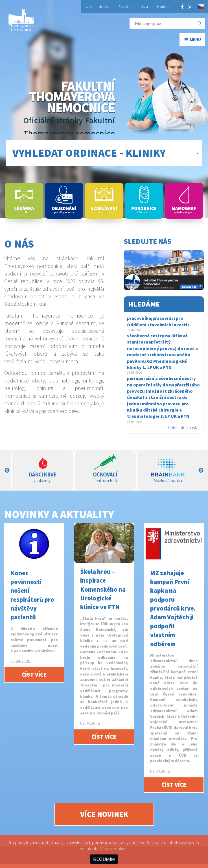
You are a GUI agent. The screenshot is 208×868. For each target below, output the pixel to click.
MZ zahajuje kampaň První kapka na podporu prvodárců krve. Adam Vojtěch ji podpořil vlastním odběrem (173, 608)
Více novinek (104, 814)
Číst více (34, 675)
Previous (7, 471)
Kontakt (164, 6)
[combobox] (104, 153)
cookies (120, 849)
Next (201, 471)
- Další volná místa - (183, 427)
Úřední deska (98, 6)
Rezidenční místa (133, 6)
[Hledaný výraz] (162, 23)
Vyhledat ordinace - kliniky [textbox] (89, 153)
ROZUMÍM (104, 859)
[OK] (200, 23)
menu (192, 39)
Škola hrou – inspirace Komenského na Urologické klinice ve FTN (103, 589)
